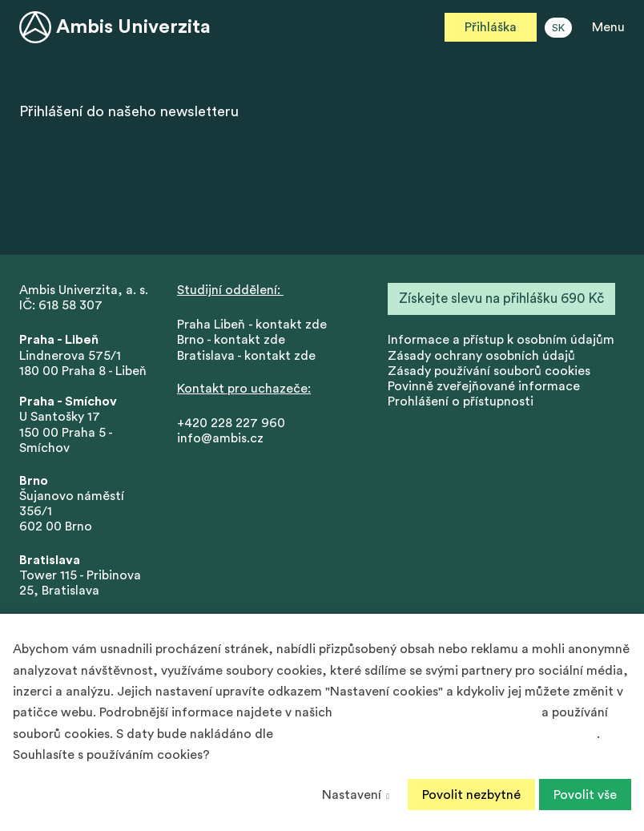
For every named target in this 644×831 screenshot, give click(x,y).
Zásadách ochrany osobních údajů (437, 712)
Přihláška (491, 27)
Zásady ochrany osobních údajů (481, 356)
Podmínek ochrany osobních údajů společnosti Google (437, 734)
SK (558, 28)
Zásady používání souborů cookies (489, 371)
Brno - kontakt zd (227, 340)
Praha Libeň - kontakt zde (255, 325)
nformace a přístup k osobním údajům (503, 340)
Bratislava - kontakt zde (246, 356)
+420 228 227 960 (231, 423)
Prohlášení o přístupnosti (461, 401)
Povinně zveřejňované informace (484, 386)
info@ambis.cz (220, 438)
